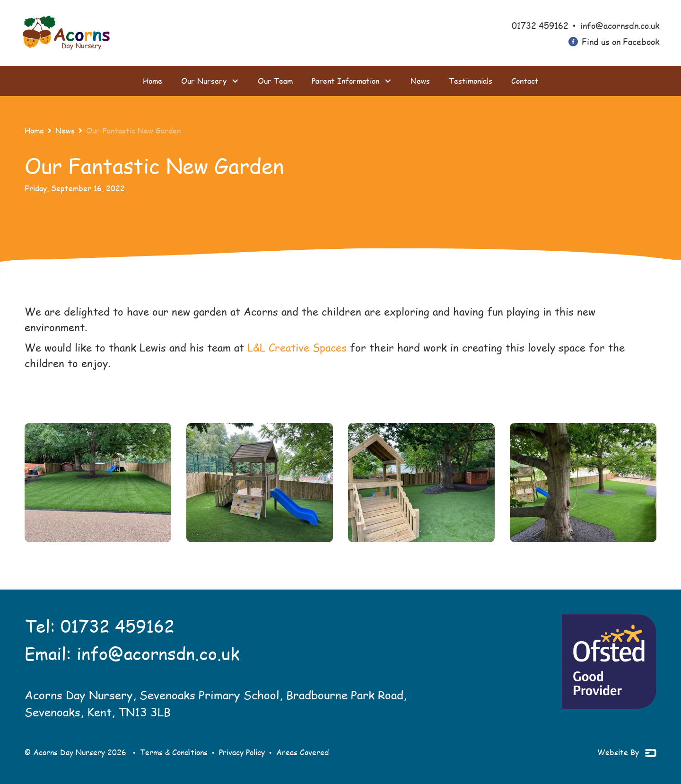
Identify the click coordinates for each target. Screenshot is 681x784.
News (420, 81)
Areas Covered (302, 752)
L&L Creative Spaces (297, 347)
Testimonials (471, 81)
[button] (210, 81)
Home (153, 81)
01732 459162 (118, 626)
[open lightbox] (98, 483)
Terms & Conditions (174, 752)
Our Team (275, 81)
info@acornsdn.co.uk (158, 653)
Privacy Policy (242, 752)
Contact (525, 81)
